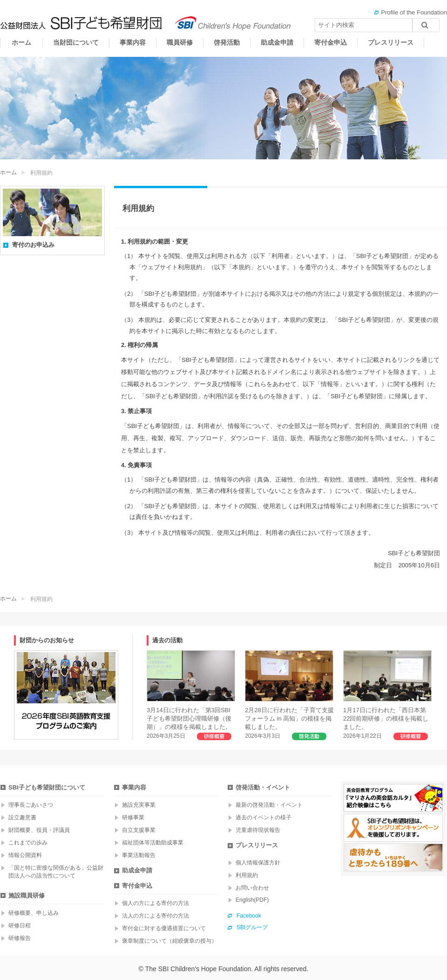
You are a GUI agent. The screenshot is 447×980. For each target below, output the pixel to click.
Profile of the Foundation (414, 12)
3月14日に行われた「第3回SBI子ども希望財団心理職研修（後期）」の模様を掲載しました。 (191, 695)
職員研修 (180, 42)
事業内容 (133, 42)
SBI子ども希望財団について (47, 787)
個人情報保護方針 (258, 863)
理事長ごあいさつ (31, 805)
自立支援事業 (139, 830)
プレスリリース (391, 42)
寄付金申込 (331, 42)
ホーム (21, 42)
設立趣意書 (22, 817)
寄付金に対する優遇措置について (164, 928)
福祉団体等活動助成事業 (153, 843)
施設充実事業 (139, 805)
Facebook (249, 916)
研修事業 (133, 817)
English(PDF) (252, 900)
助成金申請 (277, 42)
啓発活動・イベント (263, 787)
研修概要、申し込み (34, 913)
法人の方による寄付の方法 (156, 916)
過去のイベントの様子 (264, 817)
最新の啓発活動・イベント (269, 805)
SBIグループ (252, 927)
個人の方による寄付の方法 (156, 903)
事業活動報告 (139, 855)
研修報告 (20, 938)
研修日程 (20, 926)
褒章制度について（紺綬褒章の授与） (169, 941)
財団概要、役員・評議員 (39, 830)
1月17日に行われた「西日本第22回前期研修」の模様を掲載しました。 (387, 695)
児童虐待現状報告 (258, 830)
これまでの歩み (28, 843)
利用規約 (247, 875)
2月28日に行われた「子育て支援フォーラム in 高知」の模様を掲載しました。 (289, 695)
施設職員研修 (27, 895)
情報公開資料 (25, 855)
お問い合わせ (252, 888)
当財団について (76, 42)
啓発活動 (227, 42)
